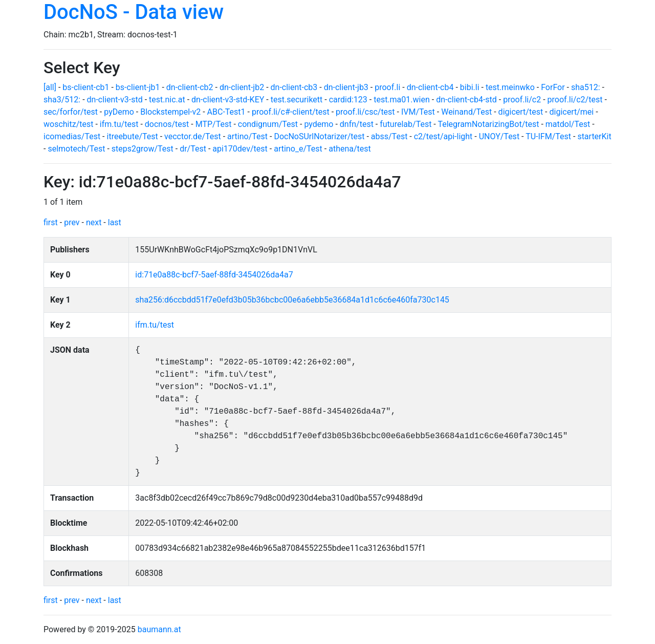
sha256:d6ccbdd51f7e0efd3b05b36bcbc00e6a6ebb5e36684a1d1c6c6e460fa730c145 (292, 300)
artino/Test (247, 136)
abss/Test (389, 136)
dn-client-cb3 (294, 87)
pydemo (319, 124)
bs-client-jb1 (138, 87)
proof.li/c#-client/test (291, 112)
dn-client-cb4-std (466, 100)
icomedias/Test (72, 136)
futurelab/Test (406, 124)
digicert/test (521, 112)
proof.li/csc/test (365, 112)
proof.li (387, 87)
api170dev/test (240, 149)
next (94, 222)
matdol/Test (568, 124)
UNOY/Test (499, 136)
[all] (50, 87)
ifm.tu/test (119, 124)
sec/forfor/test (71, 112)
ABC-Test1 (226, 112)
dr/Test (193, 149)
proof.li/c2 (522, 100)
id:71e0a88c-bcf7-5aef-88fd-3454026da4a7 (214, 275)
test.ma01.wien (402, 100)
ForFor (553, 87)
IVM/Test (418, 112)
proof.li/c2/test (575, 100)
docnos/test (167, 124)
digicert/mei (571, 112)
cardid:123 (348, 100)
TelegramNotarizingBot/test (488, 124)
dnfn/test (357, 124)
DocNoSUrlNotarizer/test (319, 136)
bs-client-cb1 (86, 87)
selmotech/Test (76, 149)
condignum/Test (268, 124)
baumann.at (159, 629)
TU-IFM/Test (548, 136)
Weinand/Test (466, 112)
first (51, 222)
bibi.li (470, 87)
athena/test (350, 149)
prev (72, 222)
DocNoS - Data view (134, 12)
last (115, 222)
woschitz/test (68, 124)
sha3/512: (62, 100)
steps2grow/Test (143, 149)
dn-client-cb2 (190, 87)
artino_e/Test (298, 149)
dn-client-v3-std (115, 100)
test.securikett (297, 100)
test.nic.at (167, 100)
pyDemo (119, 112)
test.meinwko (510, 87)
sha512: (586, 87)
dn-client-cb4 (430, 87)
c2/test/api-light (443, 136)
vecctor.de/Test (193, 136)
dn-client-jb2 (242, 87)
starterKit (594, 136)
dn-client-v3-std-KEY (228, 100)
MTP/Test (214, 124)
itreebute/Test (133, 136)
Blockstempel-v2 (170, 112)
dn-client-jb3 (346, 87)
